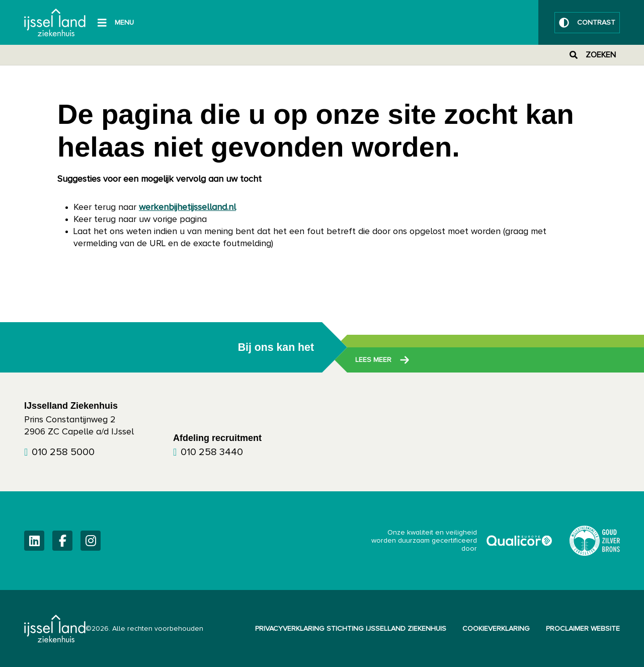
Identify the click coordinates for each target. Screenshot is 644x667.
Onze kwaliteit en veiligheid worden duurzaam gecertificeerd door (462, 541)
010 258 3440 (212, 452)
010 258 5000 (63, 452)
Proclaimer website (583, 629)
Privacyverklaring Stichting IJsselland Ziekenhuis (351, 629)
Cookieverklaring (496, 629)
